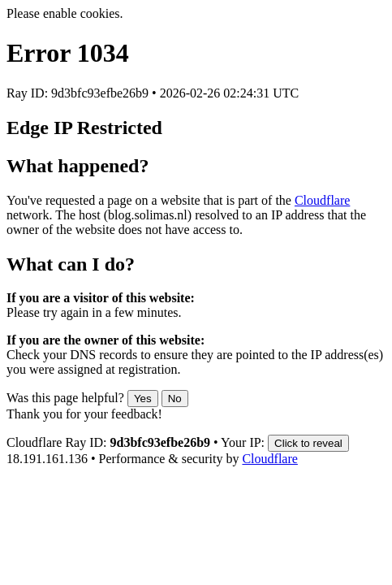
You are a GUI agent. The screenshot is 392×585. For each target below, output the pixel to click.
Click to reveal (308, 443)
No (175, 399)
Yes (143, 399)
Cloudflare (322, 200)
